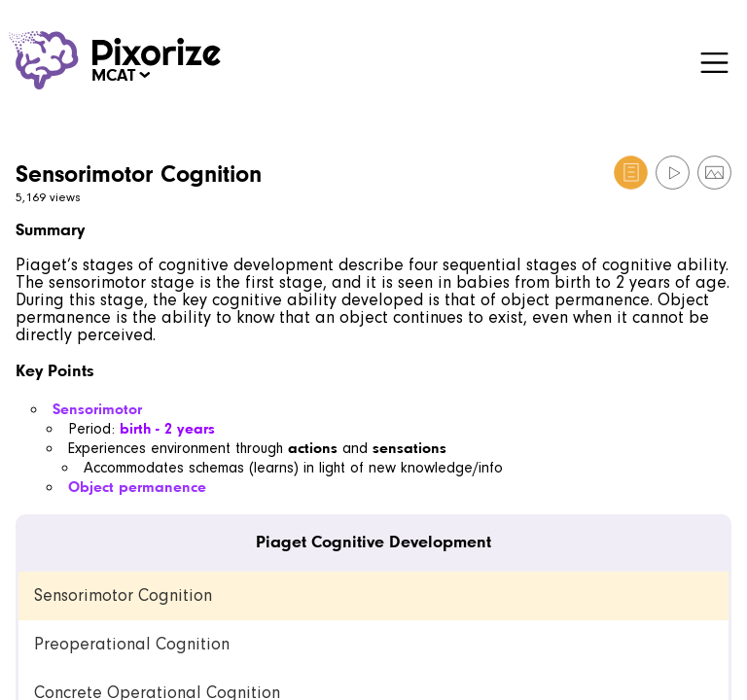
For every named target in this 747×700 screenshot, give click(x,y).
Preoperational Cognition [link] (132, 644)
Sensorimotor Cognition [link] (123, 595)
